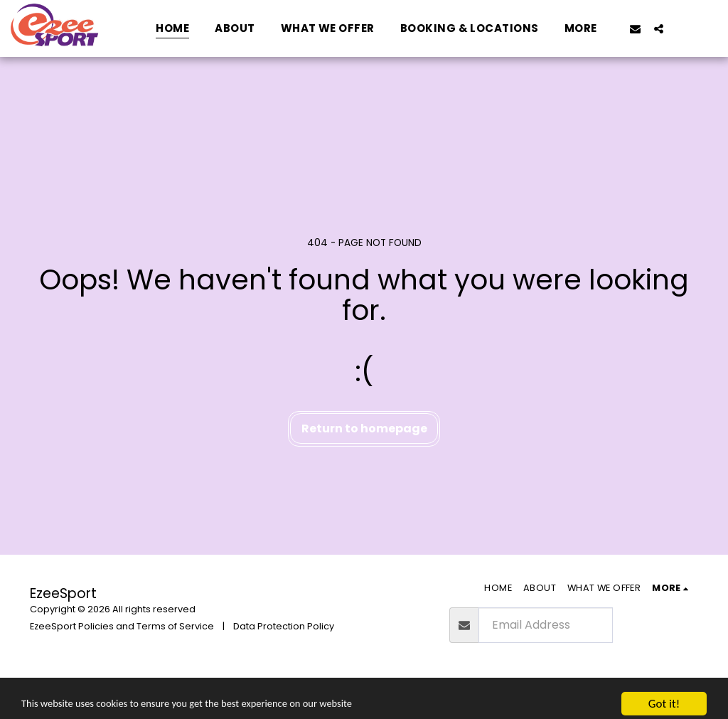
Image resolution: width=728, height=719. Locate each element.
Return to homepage (364, 428)
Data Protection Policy (284, 626)
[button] (635, 28)
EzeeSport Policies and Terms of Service (122, 626)
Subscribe (655, 625)
